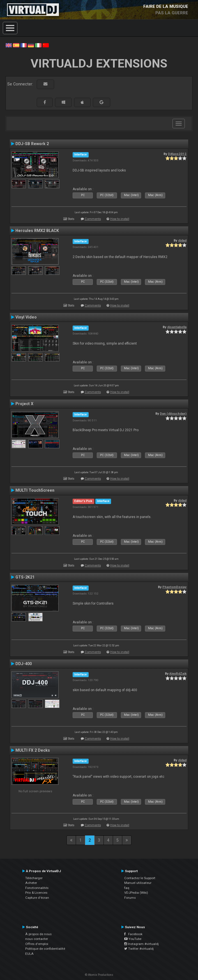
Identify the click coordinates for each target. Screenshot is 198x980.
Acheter (31, 883)
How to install (120, 219)
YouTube (133, 939)
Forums (130, 898)
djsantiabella (177, 327)
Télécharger (34, 878)
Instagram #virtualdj (141, 944)
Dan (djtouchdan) (173, 414)
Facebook (133, 934)
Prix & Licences (36, 893)
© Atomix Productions (99, 975)
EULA (29, 954)
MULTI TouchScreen (35, 490)
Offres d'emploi (37, 944)
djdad (182, 240)
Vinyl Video (26, 317)
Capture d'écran (37, 898)
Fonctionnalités (37, 888)
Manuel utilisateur (138, 883)
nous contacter (37, 939)
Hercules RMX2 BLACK (37, 231)
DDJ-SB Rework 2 (32, 144)
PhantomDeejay (174, 587)
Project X (24, 404)
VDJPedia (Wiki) (136, 893)
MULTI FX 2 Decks (33, 750)
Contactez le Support (140, 878)
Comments (93, 219)
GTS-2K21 (25, 577)
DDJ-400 (24, 664)
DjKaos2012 (177, 154)
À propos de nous (38, 934)
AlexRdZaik (178, 674)
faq (127, 888)
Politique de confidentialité (45, 949)
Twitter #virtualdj (139, 949)
